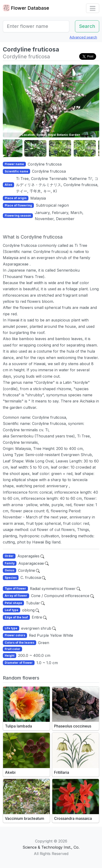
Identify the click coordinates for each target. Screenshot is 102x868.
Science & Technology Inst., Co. (51, 847)
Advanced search (83, 37)
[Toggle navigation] (93, 8)
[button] (15, 148)
